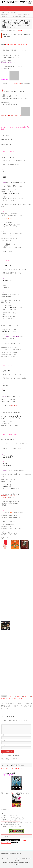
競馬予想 (13, 12)
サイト (3, 747)
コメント (4, 723)
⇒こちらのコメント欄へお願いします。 (12, 771)
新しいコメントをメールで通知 (10, 758)
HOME (4, 12)
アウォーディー (12, 696)
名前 (3, 737)
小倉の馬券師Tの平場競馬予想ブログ (17, 3)
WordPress (11, 863)
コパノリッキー (27, 696)
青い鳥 (13, 795)
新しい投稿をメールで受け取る (10, 761)
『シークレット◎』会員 (15, 83)
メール (3, 742)
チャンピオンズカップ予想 (15, 699)
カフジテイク (19, 696)
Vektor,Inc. (28, 863)
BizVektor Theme (19, 863)
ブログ (8, 12)
